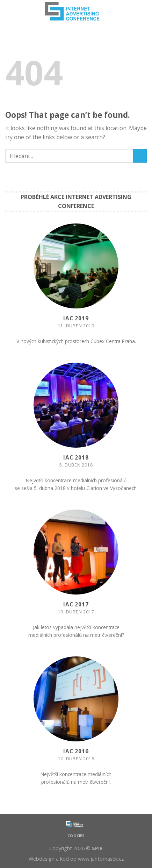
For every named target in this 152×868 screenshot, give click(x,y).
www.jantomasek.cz (101, 859)
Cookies (76, 836)
